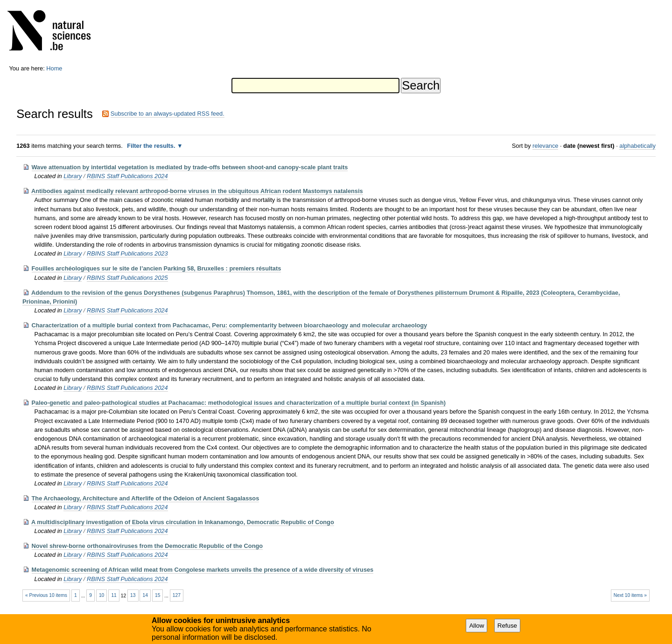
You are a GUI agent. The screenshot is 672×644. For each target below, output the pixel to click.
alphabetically (637, 146)
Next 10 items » (630, 595)
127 (177, 595)
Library (73, 176)
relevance (546, 146)
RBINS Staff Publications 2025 (127, 278)
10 (101, 595)
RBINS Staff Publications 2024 (127, 176)
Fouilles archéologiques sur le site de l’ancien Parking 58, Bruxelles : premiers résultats (157, 268)
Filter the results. (152, 146)
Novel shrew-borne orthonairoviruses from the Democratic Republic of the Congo (147, 546)
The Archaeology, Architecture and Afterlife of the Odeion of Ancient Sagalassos (146, 498)
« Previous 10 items (46, 595)
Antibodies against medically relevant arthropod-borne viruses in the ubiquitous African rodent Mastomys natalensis (197, 191)
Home (54, 68)
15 (157, 595)
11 (114, 595)
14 (145, 595)
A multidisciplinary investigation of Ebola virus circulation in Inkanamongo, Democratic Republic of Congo (183, 522)
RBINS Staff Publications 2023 (127, 253)
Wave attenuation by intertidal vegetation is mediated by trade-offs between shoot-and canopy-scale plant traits (190, 167)
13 (133, 595)
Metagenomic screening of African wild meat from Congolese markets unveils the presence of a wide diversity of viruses (203, 570)
